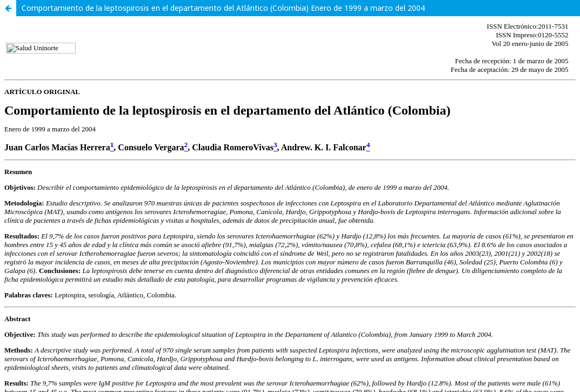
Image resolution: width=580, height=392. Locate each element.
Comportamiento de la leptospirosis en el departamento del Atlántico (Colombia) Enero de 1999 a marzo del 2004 (223, 8)
